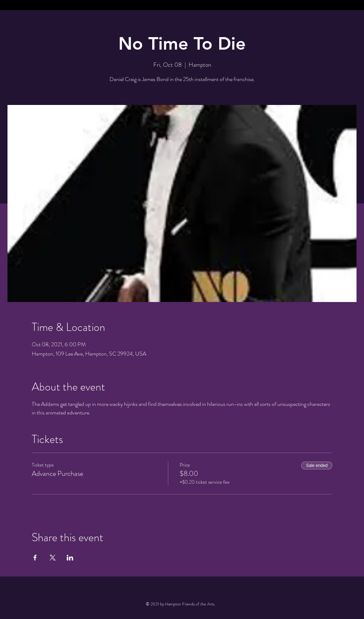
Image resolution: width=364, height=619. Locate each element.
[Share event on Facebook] (35, 558)
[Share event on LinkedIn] (70, 558)
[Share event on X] (53, 558)
